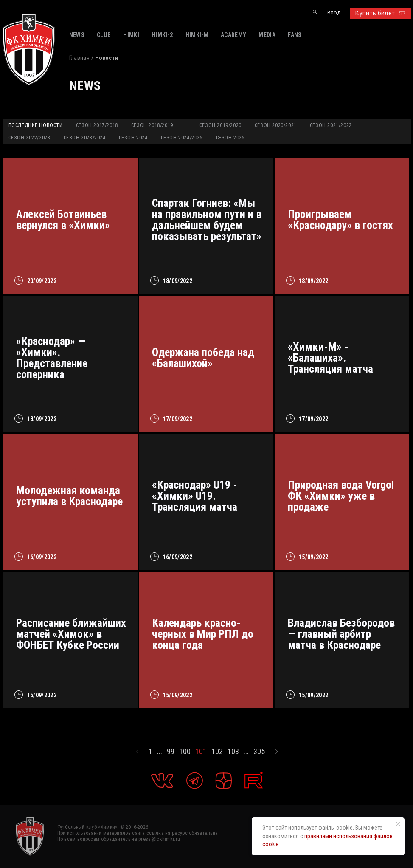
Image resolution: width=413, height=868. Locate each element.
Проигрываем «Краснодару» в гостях (340, 220)
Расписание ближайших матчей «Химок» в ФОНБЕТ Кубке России (71, 634)
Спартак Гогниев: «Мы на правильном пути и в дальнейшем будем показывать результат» (207, 220)
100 (185, 752)
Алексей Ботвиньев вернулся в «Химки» (63, 220)
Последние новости (36, 125)
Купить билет (380, 13)
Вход (334, 13)
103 (233, 752)
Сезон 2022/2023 (29, 138)
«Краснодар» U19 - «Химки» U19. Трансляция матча (195, 496)
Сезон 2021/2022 (331, 125)
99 (171, 752)
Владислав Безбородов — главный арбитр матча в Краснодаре (341, 634)
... (160, 752)
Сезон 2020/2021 (276, 125)
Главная (79, 58)
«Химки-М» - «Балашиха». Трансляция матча (330, 358)
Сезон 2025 (230, 138)
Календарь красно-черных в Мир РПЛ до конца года (203, 634)
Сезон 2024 (133, 138)
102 (217, 752)
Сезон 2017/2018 (97, 125)
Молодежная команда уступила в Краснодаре (69, 496)
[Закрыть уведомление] (398, 824)
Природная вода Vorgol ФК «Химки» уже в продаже (341, 496)
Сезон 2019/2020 (221, 125)
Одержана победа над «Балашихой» (203, 358)
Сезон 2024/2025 (182, 138)
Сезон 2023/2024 (85, 138)
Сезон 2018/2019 (152, 125)
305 (259, 752)
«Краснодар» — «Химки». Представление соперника (52, 358)
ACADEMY (233, 35)
